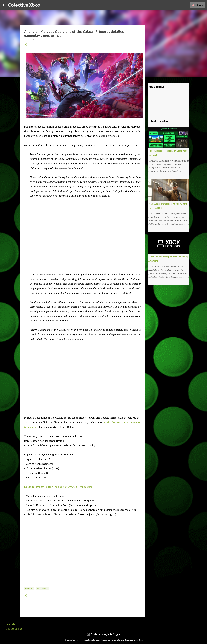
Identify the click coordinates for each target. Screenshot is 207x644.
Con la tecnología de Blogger (104, 634)
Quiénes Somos (14, 629)
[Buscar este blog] (190, 5)
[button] (26, 45)
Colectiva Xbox (24, 5)
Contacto (11, 624)
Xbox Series (42, 588)
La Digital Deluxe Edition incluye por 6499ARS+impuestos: (58, 487)
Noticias (29, 588)
